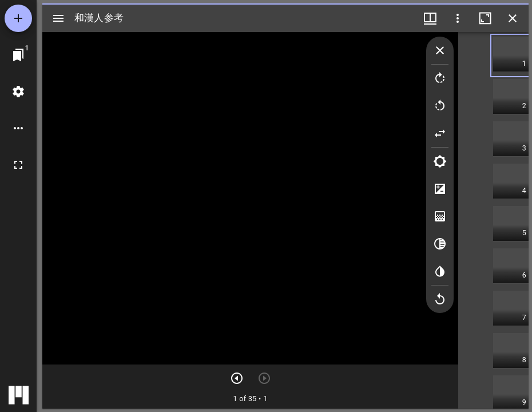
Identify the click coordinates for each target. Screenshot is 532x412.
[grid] (493, 220)
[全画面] (18, 165)
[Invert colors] (440, 271)
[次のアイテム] (237, 378)
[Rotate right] (440, 78)
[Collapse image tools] (440, 50)
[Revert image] (440, 299)
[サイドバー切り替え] (58, 18)
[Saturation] (440, 216)
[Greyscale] (440, 244)
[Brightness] (440, 161)
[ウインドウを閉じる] (513, 18)
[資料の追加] (18, 18)
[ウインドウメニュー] (430, 18)
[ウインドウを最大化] (485, 18)
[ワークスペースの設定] (18, 92)
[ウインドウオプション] (458, 18)
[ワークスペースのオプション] (18, 128)
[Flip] (440, 133)
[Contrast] (440, 189)
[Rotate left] (440, 106)
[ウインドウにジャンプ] (18, 55)
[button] (511, 56)
